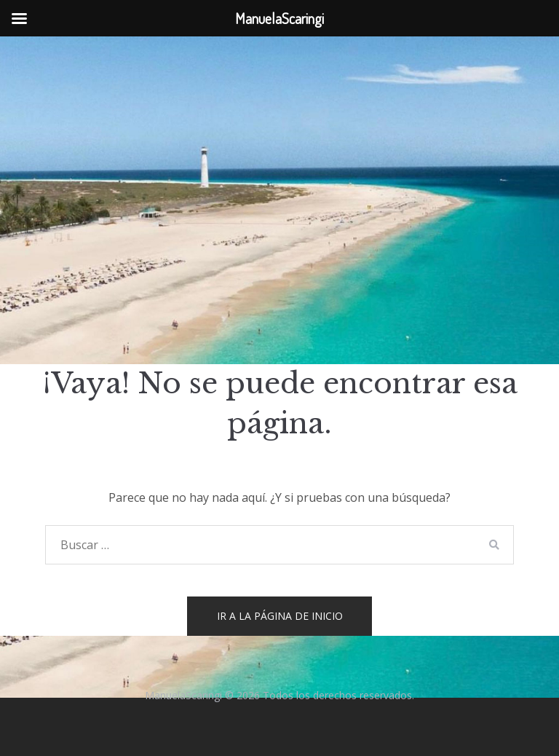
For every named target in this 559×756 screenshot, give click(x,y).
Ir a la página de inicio (280, 616)
